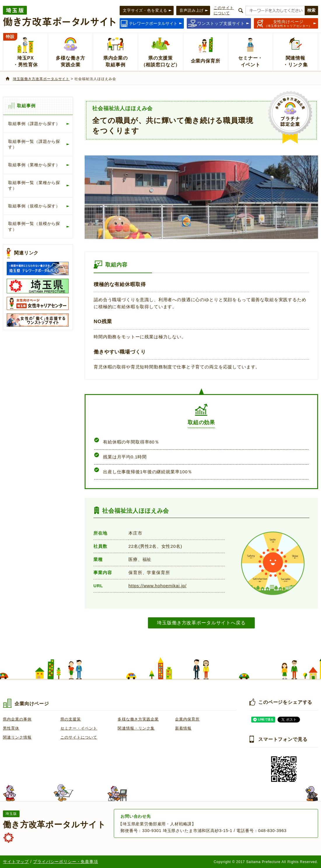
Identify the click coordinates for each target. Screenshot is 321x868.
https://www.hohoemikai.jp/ (157, 586)
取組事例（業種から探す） (34, 165)
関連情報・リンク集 (136, 728)
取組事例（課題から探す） (34, 124)
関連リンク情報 (17, 737)
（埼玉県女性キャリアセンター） (288, 23)
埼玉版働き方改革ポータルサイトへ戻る (201, 623)
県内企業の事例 (17, 719)
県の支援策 (71, 719)
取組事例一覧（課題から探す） (34, 144)
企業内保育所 (187, 719)
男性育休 (11, 728)
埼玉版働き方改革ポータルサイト (41, 79)
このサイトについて (79, 737)
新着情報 (183, 728)
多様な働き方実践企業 (138, 719)
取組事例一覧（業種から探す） (34, 186)
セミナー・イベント (79, 728)
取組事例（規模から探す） (34, 206)
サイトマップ (16, 862)
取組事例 (26, 106)
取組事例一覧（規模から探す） (34, 226)
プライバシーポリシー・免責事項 (66, 862)
